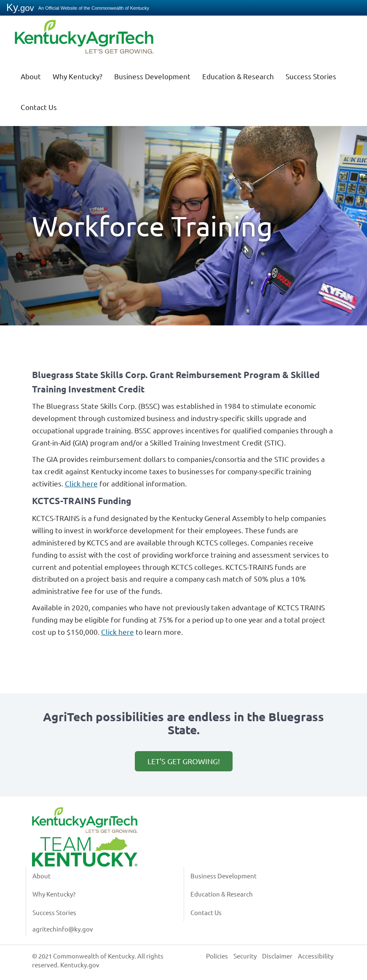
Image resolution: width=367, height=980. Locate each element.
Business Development (152, 76)
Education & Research (238, 76)
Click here (81, 483)
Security (245, 956)
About (31, 76)
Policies (217, 956)
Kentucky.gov (80, 965)
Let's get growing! (184, 761)
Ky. (20, 7)
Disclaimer (277, 956)
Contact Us (39, 107)
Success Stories (311, 76)
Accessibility (316, 956)
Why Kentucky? (78, 76)
